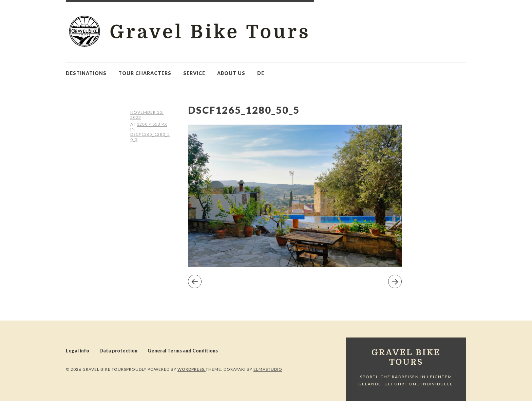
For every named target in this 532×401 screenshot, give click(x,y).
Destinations (86, 73)
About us (231, 73)
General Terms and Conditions (183, 351)
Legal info (78, 351)
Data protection (118, 351)
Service (194, 73)
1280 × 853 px (152, 126)
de (261, 73)
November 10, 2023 (147, 115)
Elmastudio (268, 369)
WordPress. (192, 369)
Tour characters (145, 73)
